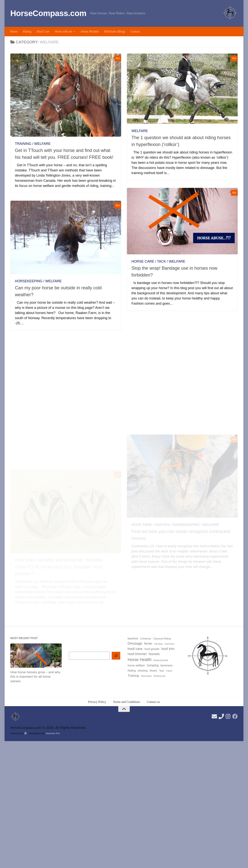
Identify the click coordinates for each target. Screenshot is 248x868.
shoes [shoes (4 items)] (153, 671)
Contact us (153, 702)
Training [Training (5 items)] (133, 676)
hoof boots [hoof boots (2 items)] (169, 644)
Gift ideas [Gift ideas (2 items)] (158, 644)
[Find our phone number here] (221, 716)
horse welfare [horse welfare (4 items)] (136, 665)
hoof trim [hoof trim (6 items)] (168, 649)
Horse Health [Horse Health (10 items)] (140, 660)
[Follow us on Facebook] (235, 716)
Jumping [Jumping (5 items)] (152, 665)
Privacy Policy (97, 702)
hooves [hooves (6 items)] (154, 654)
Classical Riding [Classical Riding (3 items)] (162, 639)
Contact (135, 31)
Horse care (143, 261)
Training (23, 144)
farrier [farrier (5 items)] (148, 643)
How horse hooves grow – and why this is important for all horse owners (35, 677)
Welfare (42, 144)
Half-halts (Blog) (115, 31)
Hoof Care (43, 31)
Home (14, 31)
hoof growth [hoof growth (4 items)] (152, 649)
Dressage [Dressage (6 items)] (135, 643)
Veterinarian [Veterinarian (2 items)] (146, 676)
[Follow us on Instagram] (228, 716)
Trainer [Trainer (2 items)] (169, 671)
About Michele (90, 31)
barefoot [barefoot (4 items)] (133, 638)
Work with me (64, 31)
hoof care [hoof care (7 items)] (135, 649)
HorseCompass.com (48, 13)
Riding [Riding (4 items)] (132, 671)
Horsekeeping (29, 281)
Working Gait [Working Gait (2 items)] (159, 676)
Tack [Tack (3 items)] (162, 671)
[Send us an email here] (214, 716)
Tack (162, 261)
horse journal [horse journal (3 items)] (161, 660)
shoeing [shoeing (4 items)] (143, 671)
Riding (27, 31)
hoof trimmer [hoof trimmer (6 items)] (137, 654)
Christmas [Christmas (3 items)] (146, 639)
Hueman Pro (53, 733)
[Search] (116, 656)
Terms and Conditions (126, 702)
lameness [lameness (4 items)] (167, 665)
